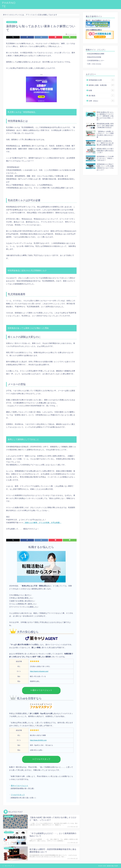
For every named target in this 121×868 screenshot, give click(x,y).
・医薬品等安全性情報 (93, 57)
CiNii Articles (97, 64)
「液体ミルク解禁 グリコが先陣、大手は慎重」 (42, 523)
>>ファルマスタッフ (41, 759)
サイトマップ (8, 866)
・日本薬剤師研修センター (95, 61)
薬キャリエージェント (20, 786)
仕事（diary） (101, 101)
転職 (101, 90)
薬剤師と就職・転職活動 (101, 85)
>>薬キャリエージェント (41, 690)
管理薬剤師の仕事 (12, 22)
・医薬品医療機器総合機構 (95, 54)
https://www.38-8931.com (38, 740)
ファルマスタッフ (18, 795)
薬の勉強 (101, 95)
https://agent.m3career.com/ (39, 671)
